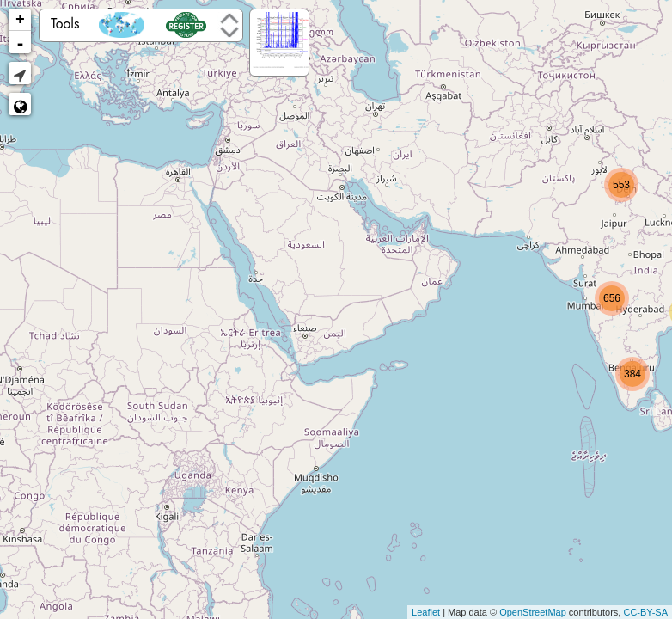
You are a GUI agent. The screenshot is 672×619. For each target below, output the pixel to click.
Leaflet (426, 612)
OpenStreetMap (533, 612)
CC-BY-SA (645, 612)
